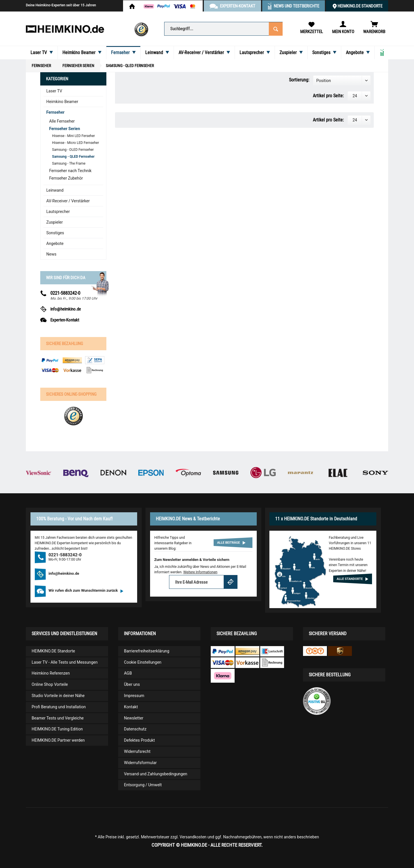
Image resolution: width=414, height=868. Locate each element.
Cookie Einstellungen (143, 662)
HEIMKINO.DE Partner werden (58, 740)
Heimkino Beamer (62, 102)
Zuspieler (54, 222)
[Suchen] (276, 28)
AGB (128, 673)
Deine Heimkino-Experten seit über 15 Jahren (61, 5)
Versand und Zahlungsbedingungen (156, 774)
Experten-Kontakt (65, 320)
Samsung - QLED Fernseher (73, 157)
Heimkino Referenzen (51, 673)
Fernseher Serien (65, 129)
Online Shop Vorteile (50, 684)
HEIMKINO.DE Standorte (360, 6)
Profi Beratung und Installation (59, 707)
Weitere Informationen (200, 572)
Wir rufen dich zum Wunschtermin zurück (86, 590)
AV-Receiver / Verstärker (68, 201)
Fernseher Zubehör (66, 178)
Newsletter (134, 718)
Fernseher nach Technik (70, 171)
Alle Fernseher (62, 121)
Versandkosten (193, 837)
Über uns (132, 684)
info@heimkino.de (66, 309)
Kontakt (131, 707)
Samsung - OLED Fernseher (73, 150)
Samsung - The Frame (69, 163)
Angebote (55, 243)
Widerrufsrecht (137, 751)
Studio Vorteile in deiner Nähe (58, 696)
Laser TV (54, 91)
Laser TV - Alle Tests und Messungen (65, 662)
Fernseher (55, 112)
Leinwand (55, 190)
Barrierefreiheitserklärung (147, 651)
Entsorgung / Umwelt (143, 785)
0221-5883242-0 (65, 293)
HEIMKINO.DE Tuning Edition (57, 729)
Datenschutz (135, 729)
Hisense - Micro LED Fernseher (75, 143)
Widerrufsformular (140, 763)
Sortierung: (299, 80)
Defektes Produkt (139, 740)
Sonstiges (55, 233)
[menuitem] (223, 28)
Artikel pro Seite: (328, 96)
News (51, 254)
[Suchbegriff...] (223, 29)
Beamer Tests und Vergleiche (58, 718)
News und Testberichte (296, 6)
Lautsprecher (58, 212)
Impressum (134, 696)
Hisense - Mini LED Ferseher (73, 136)
